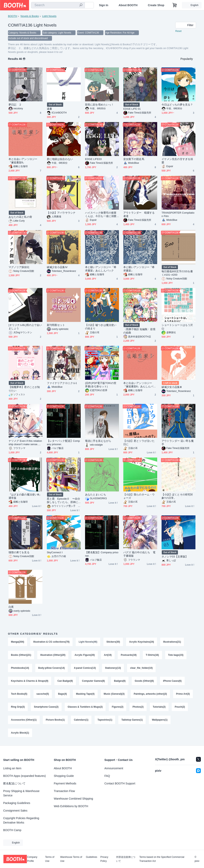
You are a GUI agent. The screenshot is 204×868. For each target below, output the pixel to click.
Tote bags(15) (176, 655)
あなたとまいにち (96, 495)
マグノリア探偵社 (19, 267)
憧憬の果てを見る (19, 552)
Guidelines (92, 857)
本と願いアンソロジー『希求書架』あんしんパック (101, 269)
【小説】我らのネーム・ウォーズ (139, 496)
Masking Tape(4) (85, 694)
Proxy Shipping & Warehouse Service (21, 793)
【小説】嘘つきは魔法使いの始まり (101, 327)
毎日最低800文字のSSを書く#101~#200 (177, 273)
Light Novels (49, 16)
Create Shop (156, 5)
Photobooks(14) (20, 668)
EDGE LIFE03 (93, 159)
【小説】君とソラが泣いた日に (139, 443)
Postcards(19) (129, 655)
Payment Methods (65, 783)
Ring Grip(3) (18, 708)
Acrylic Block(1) (20, 734)
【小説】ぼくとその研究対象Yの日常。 (177, 496)
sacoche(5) (43, 694)
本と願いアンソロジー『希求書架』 (139, 269)
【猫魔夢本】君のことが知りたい (24, 389)
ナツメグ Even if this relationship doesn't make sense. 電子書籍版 (25, 443)
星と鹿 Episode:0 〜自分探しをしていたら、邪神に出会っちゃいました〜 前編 (63, 501)
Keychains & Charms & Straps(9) (30, 681)
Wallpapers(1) (160, 721)
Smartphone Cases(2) (46, 708)
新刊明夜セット (56, 325)
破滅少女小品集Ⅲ (172, 387)
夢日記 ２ (15, 105)
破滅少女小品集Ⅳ (57, 267)
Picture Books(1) (55, 721)
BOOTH (13, 16)
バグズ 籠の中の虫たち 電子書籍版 (139, 554)
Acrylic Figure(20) (85, 655)
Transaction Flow (64, 791)
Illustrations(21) (172, 642)
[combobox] (58, 5)
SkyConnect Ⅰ (55, 552)
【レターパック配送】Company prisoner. (63, 443)
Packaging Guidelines (17, 803)
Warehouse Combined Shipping (73, 799)
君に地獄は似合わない (60, 159)
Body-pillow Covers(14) (51, 668)
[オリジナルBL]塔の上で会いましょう (25, 327)
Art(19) (108, 655)
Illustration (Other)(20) (53, 655)
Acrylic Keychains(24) (142, 642)
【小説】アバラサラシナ (61, 213)
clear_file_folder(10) (141, 668)
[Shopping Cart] (175, 5)
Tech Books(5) (19, 694)
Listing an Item (12, 768)
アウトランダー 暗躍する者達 (139, 214)
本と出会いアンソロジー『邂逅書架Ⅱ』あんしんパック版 (140, 385)
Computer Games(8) (94, 681)
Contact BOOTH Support (120, 783)
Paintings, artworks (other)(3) (150, 694)
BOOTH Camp (12, 830)
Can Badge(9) (65, 681)
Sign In (104, 5)
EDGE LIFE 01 (132, 109)
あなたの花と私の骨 (20, 217)
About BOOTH (128, 5)
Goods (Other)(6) (144, 681)
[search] (81, 5)
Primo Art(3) (183, 694)
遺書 (49, 109)
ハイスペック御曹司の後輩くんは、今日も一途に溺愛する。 (101, 215)
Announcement (114, 768)
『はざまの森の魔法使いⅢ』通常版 (25, 496)
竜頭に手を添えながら (98, 441)
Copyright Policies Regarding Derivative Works (21, 820)
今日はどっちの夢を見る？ (177, 105)
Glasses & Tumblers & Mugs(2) (85, 708)
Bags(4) (63, 694)
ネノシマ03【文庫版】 (175, 557)
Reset (178, 31)
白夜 (11, 607)
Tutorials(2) (159, 708)
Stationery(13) (113, 668)
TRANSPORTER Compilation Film (178, 214)
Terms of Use (50, 859)
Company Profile (32, 859)
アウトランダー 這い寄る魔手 (178, 443)
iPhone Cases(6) (172, 681)
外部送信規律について (126, 859)
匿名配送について (14, 783)
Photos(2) (138, 708)
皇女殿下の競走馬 (134, 159)
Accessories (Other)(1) (24, 721)
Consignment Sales (15, 811)
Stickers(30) (113, 642)
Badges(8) (120, 681)
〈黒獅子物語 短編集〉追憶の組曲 (139, 331)
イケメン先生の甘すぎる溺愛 (177, 161)
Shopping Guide (64, 776)
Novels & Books (30, 16)
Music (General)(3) (114, 694)
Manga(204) (18, 642)
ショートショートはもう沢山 (177, 327)
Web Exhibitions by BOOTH (71, 806)
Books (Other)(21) (21, 655)
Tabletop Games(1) (132, 721)
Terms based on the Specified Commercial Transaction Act (162, 859)
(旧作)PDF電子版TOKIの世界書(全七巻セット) (101, 385)
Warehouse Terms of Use (71, 859)
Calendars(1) (81, 721)
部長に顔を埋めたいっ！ (99, 105)
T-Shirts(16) (152, 655)
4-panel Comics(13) (85, 668)
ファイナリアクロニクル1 (62, 383)
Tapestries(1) (105, 721)
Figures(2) (118, 708)
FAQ (107, 776)
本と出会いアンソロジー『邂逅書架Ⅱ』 (23, 161)
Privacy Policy (104, 859)
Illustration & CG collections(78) (51, 642)
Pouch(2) (180, 708)
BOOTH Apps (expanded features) (25, 776)
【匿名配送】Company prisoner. (102, 554)
